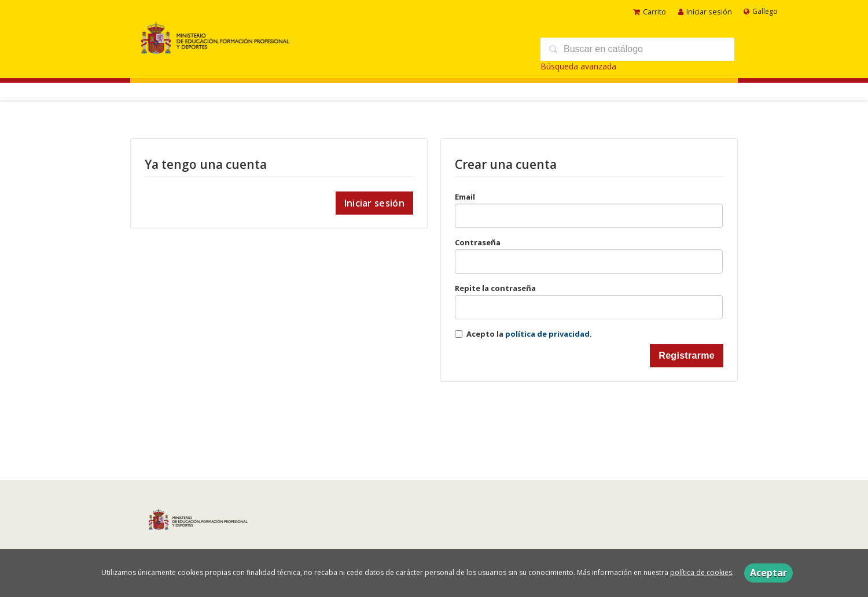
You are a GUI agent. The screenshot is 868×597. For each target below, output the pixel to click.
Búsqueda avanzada (578, 66)
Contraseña (478, 242)
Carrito (650, 12)
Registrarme (687, 355)
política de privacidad (547, 334)
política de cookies (701, 572)
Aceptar (768, 573)
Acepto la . (529, 334)
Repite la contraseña (495, 288)
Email (465, 197)
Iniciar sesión (705, 12)
